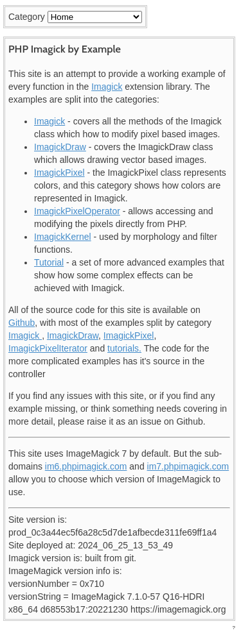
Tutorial (49, 262)
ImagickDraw (60, 147)
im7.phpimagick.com (188, 466)
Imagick (107, 87)
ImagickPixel (59, 173)
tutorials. (124, 348)
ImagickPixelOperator (77, 211)
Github (22, 323)
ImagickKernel (63, 237)
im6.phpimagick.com (86, 466)
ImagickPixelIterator (48, 348)
